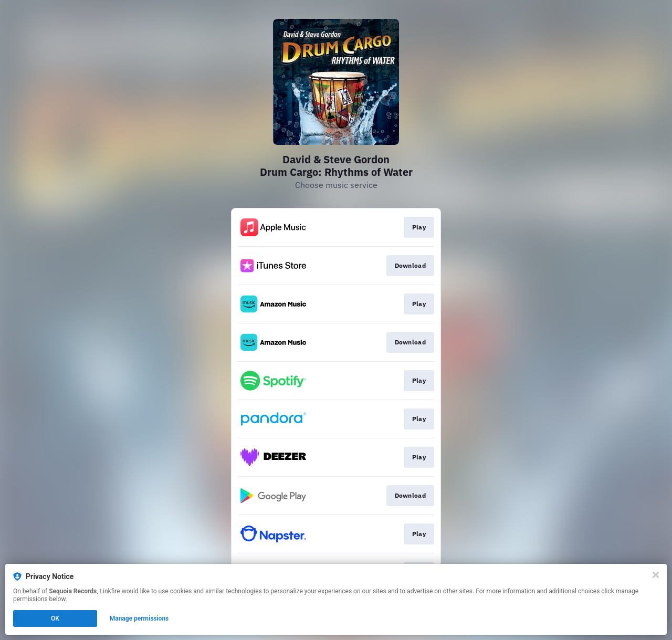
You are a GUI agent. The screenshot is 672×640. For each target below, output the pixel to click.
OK (55, 618)
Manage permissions (139, 618)
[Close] (656, 575)
